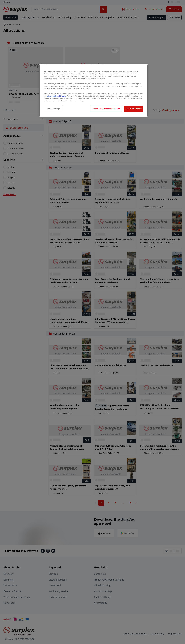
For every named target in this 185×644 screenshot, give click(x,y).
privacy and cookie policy (57, 96)
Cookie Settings (53, 109)
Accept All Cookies (134, 109)
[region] (94, 91)
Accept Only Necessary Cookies (106, 109)
